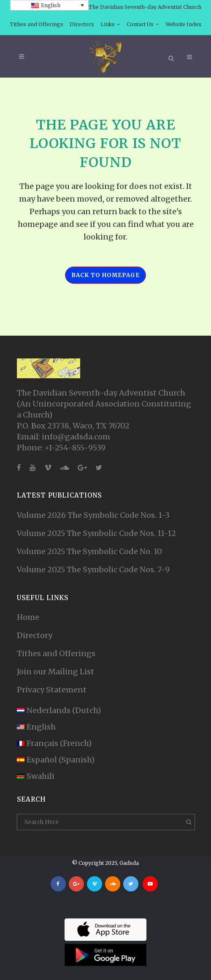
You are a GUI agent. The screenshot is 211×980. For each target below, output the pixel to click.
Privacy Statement (52, 690)
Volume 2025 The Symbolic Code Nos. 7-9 (93, 569)
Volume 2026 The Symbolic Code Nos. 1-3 (93, 515)
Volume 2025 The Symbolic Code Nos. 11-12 (96, 533)
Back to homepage (105, 275)
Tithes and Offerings (37, 24)
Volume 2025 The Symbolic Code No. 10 (89, 551)
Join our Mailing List (55, 672)
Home (28, 617)
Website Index (183, 24)
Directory (82, 24)
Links (108, 24)
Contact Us (140, 24)
